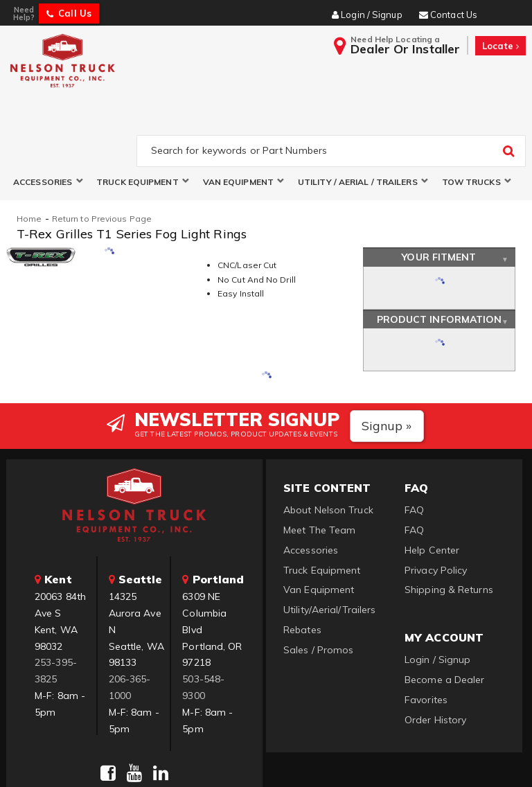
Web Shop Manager (434, 759)
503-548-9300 (203, 622)
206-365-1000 (130, 622)
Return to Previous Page (102, 153)
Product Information (440, 254)
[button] (48, 117)
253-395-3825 (56, 606)
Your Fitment (439, 193)
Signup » (387, 361)
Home (29, 153)
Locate (500, 46)
